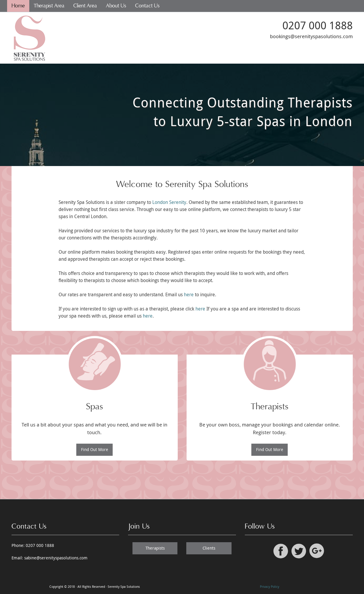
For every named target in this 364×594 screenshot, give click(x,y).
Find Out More (95, 449)
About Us (116, 6)
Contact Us (147, 6)
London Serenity (169, 202)
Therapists (155, 548)
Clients (209, 548)
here (189, 294)
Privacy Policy (270, 586)
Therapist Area (49, 6)
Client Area (85, 6)
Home (18, 6)
